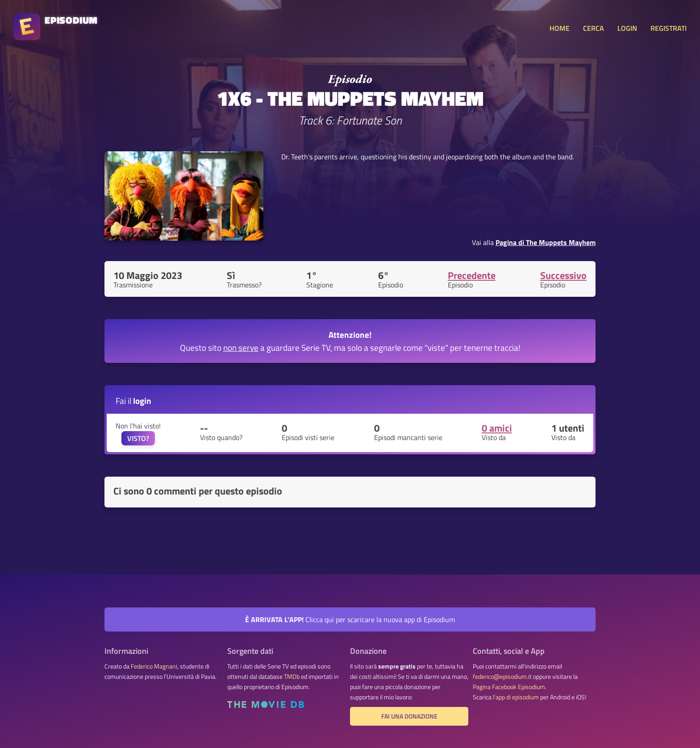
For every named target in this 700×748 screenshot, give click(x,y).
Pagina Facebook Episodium (509, 687)
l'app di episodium (516, 697)
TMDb (292, 677)
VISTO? (138, 438)
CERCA (594, 28)
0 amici (497, 428)
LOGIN (627, 28)
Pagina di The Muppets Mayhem (546, 242)
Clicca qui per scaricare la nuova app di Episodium (350, 619)
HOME (560, 28)
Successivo (563, 275)
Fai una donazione (409, 716)
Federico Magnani (154, 666)
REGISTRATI (669, 28)
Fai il (133, 401)
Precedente (472, 275)
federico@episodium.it (502, 677)
